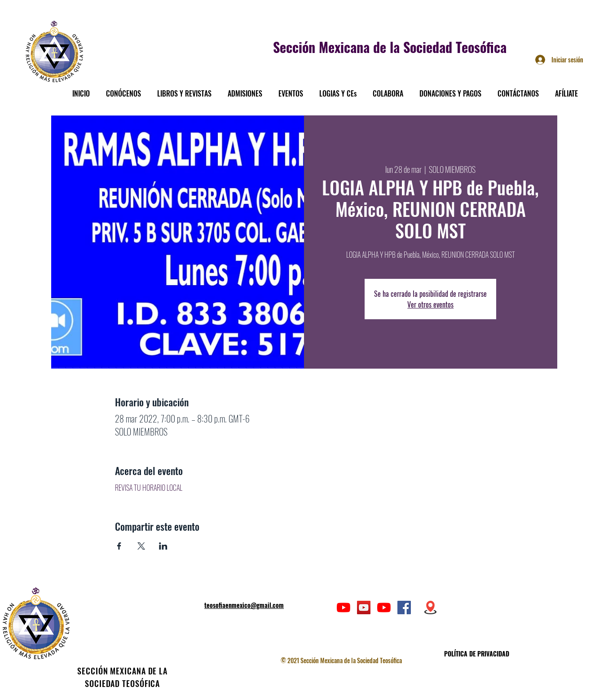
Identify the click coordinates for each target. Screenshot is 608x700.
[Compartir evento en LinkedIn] (163, 546)
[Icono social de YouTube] (364, 608)
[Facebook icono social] (404, 608)
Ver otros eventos (430, 304)
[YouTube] (344, 608)
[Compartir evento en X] (141, 546)
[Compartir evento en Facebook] (119, 546)
